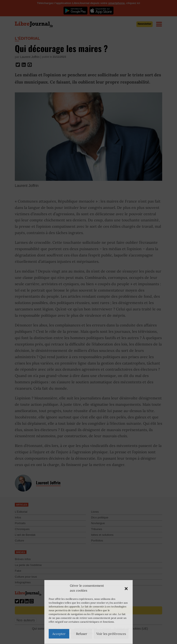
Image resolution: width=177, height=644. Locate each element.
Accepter (59, 634)
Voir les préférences (111, 634)
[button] (126, 588)
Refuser (82, 634)
